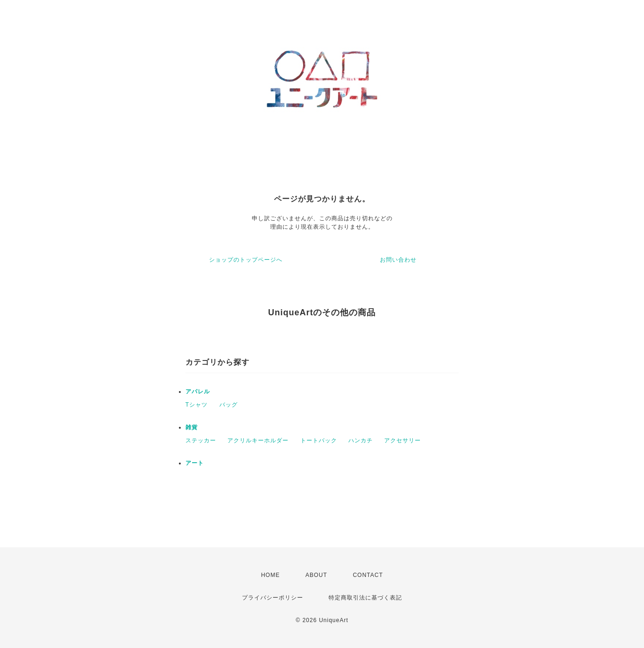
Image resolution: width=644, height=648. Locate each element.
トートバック (319, 440)
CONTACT (368, 575)
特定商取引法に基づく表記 (365, 598)
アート (195, 463)
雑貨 (192, 427)
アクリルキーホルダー (258, 440)
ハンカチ (361, 440)
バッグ (229, 405)
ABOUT (316, 575)
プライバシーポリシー (273, 598)
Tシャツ (197, 405)
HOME (270, 575)
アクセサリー (402, 440)
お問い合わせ (398, 260)
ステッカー (201, 440)
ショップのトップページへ (246, 260)
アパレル (198, 392)
